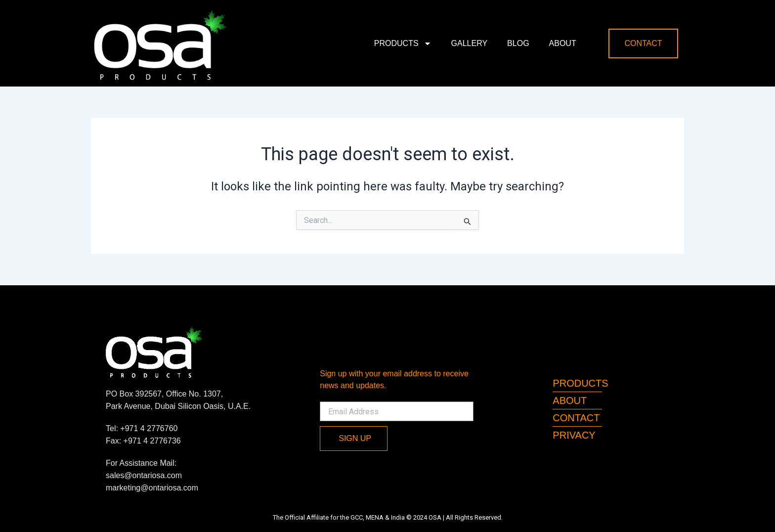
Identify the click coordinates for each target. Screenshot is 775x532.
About (563, 43)
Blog (518, 43)
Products (403, 44)
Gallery (470, 43)
